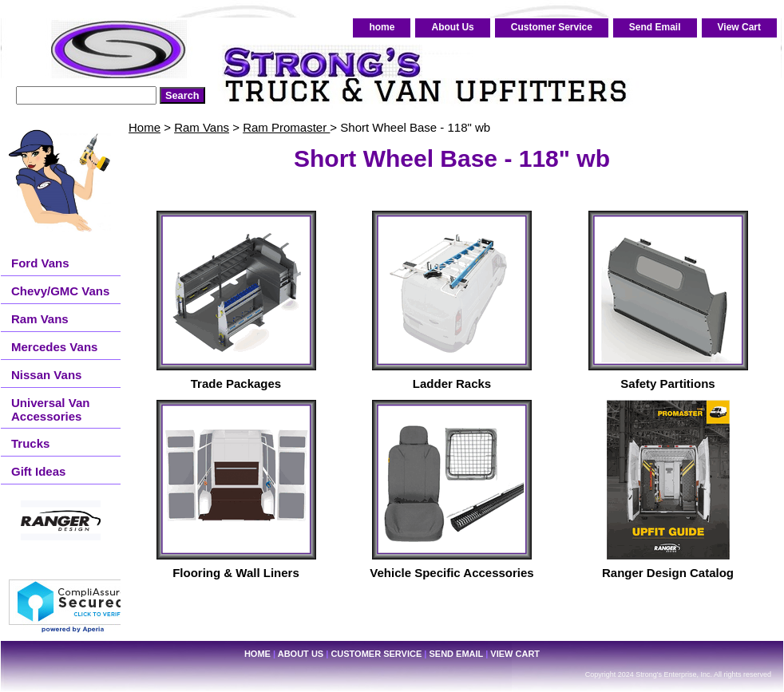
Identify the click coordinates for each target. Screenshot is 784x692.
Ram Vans (202, 127)
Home (145, 127)
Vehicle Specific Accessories (451, 573)
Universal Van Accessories (50, 409)
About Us (452, 27)
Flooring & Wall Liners (236, 573)
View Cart (739, 27)
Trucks (30, 443)
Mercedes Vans (54, 347)
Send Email (655, 27)
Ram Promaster (286, 127)
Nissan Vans (46, 375)
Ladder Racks (452, 384)
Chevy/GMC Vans (60, 291)
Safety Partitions (667, 384)
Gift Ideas (38, 471)
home (382, 27)
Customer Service (552, 27)
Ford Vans (40, 263)
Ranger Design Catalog (668, 573)
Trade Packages (236, 384)
